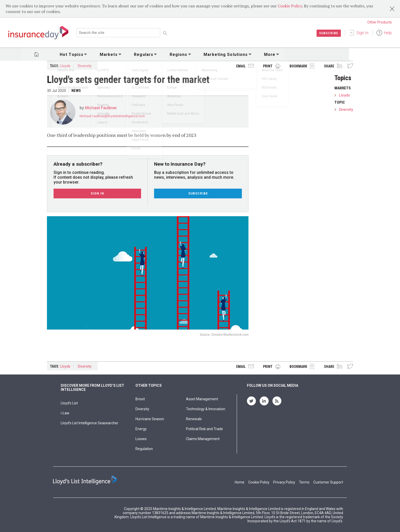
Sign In (362, 33)
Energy (141, 429)
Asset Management (202, 399)
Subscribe (328, 33)
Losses (141, 439)
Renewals (194, 419)
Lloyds (65, 66)
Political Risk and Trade (204, 429)
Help (388, 33)
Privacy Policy (284, 482)
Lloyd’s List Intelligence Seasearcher (90, 423)
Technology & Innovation (206, 409)
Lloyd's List (69, 403)
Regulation (144, 449)
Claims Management (203, 439)
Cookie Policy (290, 6)
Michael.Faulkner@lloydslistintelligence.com (112, 116)
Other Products (380, 22)
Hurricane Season (150, 419)
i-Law (65, 413)
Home (240, 482)
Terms (304, 482)
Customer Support (328, 482)
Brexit (140, 399)
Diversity (85, 66)
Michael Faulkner (101, 108)
